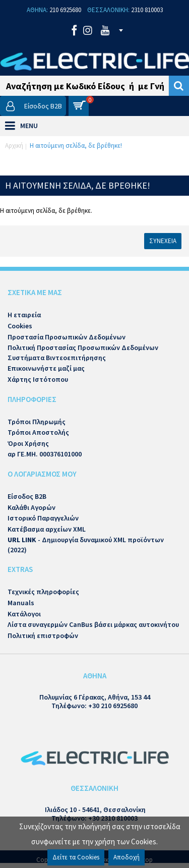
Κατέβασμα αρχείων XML (47, 529)
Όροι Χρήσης (28, 443)
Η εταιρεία (24, 315)
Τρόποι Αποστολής (38, 432)
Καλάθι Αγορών (31, 507)
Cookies (20, 326)
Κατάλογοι (24, 614)
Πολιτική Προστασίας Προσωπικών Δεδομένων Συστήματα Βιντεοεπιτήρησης (83, 353)
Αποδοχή (127, 857)
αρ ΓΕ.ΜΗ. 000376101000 (45, 454)
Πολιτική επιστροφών (43, 635)
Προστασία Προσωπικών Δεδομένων (67, 337)
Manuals (21, 603)
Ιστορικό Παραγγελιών (43, 518)
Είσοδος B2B (27, 496)
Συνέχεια (163, 241)
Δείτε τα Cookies (76, 857)
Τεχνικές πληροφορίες (43, 592)
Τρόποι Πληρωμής (37, 422)
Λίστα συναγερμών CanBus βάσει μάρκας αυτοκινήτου (93, 624)
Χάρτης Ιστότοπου (38, 379)
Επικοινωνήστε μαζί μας (46, 368)
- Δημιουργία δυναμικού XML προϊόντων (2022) (86, 545)
